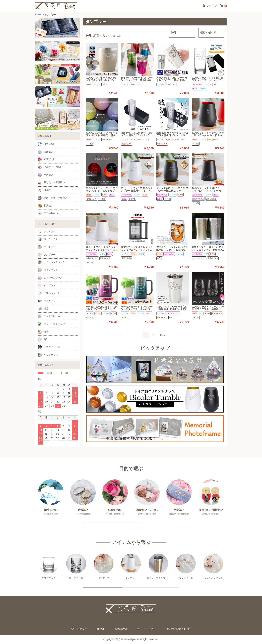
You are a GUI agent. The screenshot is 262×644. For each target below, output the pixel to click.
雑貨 (43, 332)
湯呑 (43, 309)
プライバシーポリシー (147, 629)
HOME (38, 15)
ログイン (210, 6)
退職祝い (45, 190)
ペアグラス (47, 247)
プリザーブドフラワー (52, 324)
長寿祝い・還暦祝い (51, 183)
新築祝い (45, 206)
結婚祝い (45, 152)
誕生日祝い (47, 144)
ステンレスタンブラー (52, 262)
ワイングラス (48, 270)
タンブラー (47, 255)
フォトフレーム (49, 316)
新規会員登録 (121, 629)
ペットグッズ (48, 355)
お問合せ (101, 629)
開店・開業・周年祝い (52, 198)
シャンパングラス (50, 278)
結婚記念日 (47, 160)
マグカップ (47, 301)
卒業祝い (45, 175)
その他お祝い (48, 213)
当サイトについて (79, 629)
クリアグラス (48, 232)
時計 (43, 339)
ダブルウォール (49, 293)
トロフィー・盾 (49, 347)
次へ (162, 335)
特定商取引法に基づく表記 (179, 629)
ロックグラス (48, 239)
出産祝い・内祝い (50, 167)
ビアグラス (47, 285)
